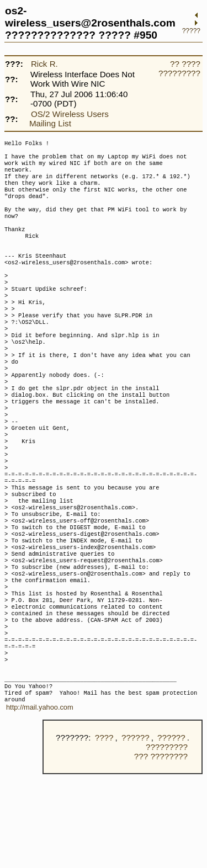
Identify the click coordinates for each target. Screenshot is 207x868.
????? (191, 31)
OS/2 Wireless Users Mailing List (69, 119)
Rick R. (44, 64)
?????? (136, 831)
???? (104, 831)
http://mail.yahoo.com (40, 801)
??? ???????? (161, 850)
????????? (179, 73)
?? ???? (185, 64)
